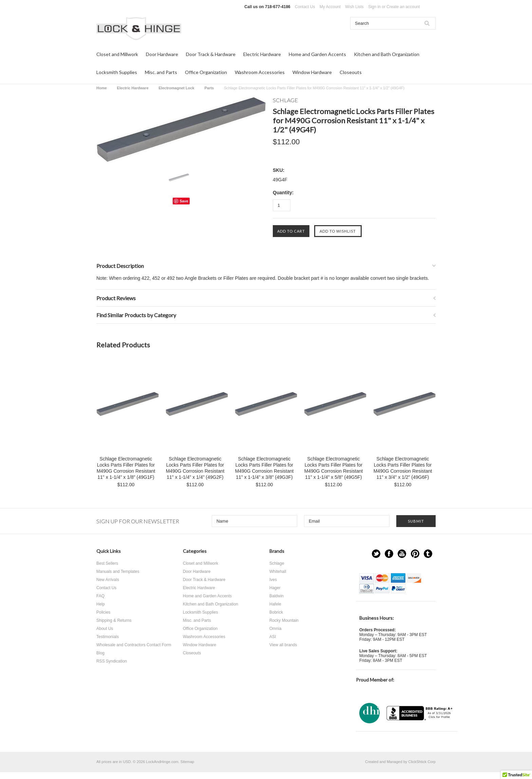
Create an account (403, 7)
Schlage (277, 563)
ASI (273, 637)
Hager (275, 588)
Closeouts (351, 72)
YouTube (402, 554)
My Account (330, 7)
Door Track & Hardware (211, 54)
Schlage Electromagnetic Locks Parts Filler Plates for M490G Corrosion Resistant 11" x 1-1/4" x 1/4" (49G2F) (195, 468)
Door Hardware (162, 54)
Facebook (389, 554)
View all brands (283, 645)
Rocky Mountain (284, 620)
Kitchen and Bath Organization (387, 54)
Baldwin (277, 596)
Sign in (374, 7)
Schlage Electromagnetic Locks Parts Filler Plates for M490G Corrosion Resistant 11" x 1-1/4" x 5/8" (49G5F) (334, 468)
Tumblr (428, 554)
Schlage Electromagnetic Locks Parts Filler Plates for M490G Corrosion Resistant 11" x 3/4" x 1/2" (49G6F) (403, 468)
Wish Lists (354, 7)
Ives (273, 580)
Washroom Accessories (260, 72)
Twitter (376, 554)
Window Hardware (312, 72)
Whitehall (278, 572)
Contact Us (305, 7)
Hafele (275, 604)
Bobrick (276, 612)
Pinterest (415, 554)
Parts (209, 88)
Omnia (275, 629)
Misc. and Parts (161, 72)
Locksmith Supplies (117, 72)
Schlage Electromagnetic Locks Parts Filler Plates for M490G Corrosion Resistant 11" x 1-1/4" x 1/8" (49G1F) (126, 468)
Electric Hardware (262, 54)
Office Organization (206, 72)
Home (102, 88)
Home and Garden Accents (317, 54)
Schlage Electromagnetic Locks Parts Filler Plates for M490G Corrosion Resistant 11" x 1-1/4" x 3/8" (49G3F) (264, 468)
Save (184, 201)
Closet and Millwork (117, 54)
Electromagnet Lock (177, 88)
